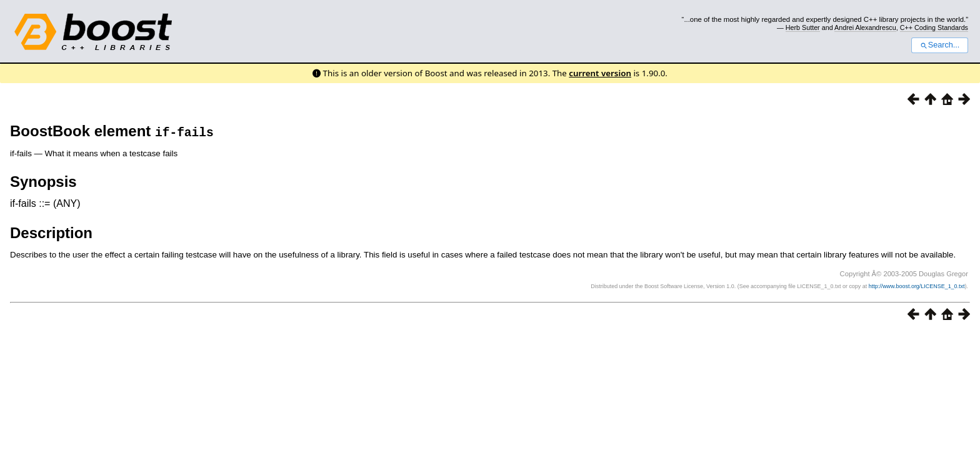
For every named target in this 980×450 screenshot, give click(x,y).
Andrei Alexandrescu (865, 27)
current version (600, 73)
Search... (940, 45)
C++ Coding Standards (934, 27)
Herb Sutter (803, 27)
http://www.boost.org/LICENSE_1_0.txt (917, 286)
